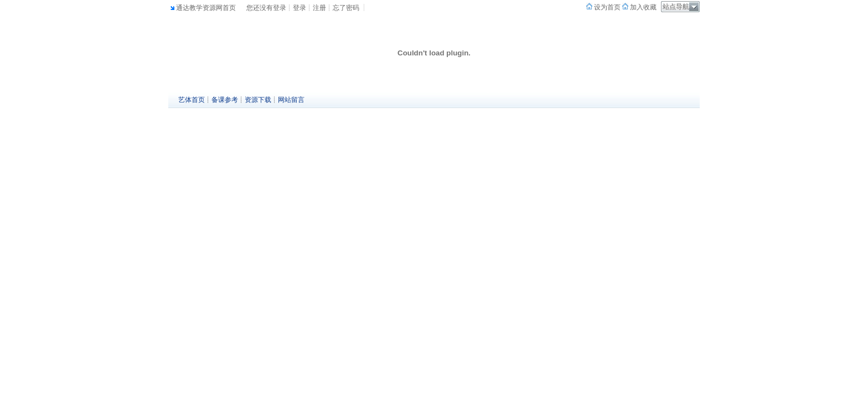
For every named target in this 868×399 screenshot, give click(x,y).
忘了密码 (346, 8)
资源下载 (258, 100)
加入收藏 (642, 7)
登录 (299, 8)
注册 (319, 8)
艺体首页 (192, 100)
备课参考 (225, 100)
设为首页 (606, 7)
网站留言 (291, 100)
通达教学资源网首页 (206, 8)
